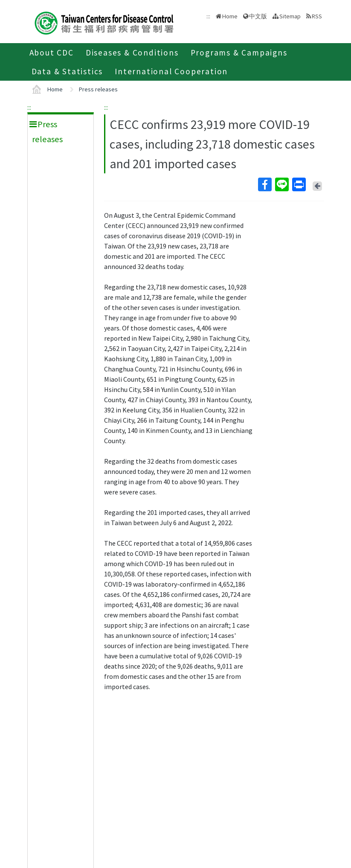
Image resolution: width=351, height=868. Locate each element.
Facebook (264, 184)
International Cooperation (171, 71)
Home (230, 16)
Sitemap (290, 16)
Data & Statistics (67, 71)
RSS (317, 16)
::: (29, 107)
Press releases (98, 89)
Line (281, 184)
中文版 (258, 16)
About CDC (52, 53)
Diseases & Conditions (132, 53)
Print (299, 184)
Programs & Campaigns (239, 53)
